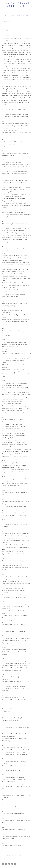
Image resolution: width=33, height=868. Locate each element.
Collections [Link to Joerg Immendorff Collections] (6, 22)
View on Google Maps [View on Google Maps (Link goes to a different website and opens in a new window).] (15, 864)
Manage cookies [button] (6, 861)
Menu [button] (16, 10)
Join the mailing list (9, 864)
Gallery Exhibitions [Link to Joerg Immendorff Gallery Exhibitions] (18, 19)
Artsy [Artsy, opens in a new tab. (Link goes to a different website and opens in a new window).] (6, 864)
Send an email (12, 864)
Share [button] (6, 31)
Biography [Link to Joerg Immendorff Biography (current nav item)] (6, 19)
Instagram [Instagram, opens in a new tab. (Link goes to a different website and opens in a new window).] (3, 864)
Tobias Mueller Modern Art (17, 5)
